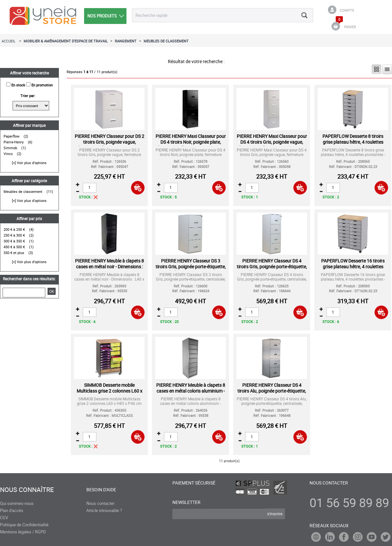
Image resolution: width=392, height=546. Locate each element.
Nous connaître (27, 490)
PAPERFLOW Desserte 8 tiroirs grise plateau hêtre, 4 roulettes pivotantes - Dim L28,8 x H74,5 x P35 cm (353, 145)
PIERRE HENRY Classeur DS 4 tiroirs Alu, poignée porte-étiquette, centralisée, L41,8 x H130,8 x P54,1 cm (272, 394)
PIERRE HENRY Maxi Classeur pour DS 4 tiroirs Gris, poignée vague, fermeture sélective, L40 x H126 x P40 (272, 145)
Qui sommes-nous (17, 503)
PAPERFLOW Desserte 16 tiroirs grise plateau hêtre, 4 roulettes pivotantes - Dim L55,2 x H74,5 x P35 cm (353, 269)
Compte (347, 10)
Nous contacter (100, 503)
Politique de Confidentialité (24, 525)
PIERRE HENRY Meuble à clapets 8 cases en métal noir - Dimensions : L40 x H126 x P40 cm (109, 267)
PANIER (350, 27)
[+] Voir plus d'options (29, 163)
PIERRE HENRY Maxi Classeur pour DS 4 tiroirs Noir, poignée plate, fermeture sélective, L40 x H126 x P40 (191, 145)
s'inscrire (275, 514)
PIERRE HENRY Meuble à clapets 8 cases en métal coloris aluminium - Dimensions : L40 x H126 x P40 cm (191, 391)
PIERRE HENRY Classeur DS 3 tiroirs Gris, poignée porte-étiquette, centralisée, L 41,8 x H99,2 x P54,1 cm (191, 269)
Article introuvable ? (104, 510)
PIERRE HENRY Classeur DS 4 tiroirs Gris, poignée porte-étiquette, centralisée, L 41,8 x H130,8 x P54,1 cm (272, 269)
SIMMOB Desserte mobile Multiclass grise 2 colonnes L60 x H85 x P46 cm (109, 391)
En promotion (42, 85)
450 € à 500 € (14, 247)
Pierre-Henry (14, 142)
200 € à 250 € (14, 229)
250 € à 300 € (14, 235)
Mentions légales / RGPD (23, 532)
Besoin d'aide (101, 490)
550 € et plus (14, 253)
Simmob (10, 148)
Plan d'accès (12, 510)
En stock (18, 85)
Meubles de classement (23, 191)
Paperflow (11, 136)
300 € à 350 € (14, 241)
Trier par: (28, 96)
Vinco (8, 154)
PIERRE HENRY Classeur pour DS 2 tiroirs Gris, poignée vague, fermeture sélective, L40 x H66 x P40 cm (109, 145)
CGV (4, 518)
